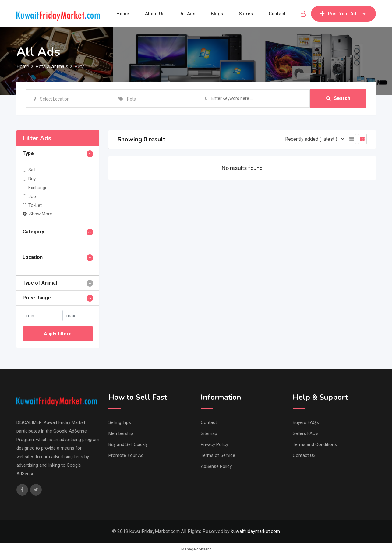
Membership (121, 433)
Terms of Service (218, 455)
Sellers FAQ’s (306, 433)
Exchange (38, 188)
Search (338, 98)
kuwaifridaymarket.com (255, 531)
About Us (155, 14)
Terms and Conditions (315, 444)
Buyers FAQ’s (306, 422)
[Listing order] (313, 139)
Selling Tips (120, 422)
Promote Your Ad (126, 455)
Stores (246, 14)
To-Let (35, 205)
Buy (32, 179)
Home (123, 14)
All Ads (188, 14)
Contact (277, 14)
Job (32, 196)
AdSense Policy (216, 466)
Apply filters (58, 334)
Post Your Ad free (343, 14)
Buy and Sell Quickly (128, 444)
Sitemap (209, 433)
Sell (32, 170)
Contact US (304, 455)
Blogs (217, 14)
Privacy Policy (214, 444)
